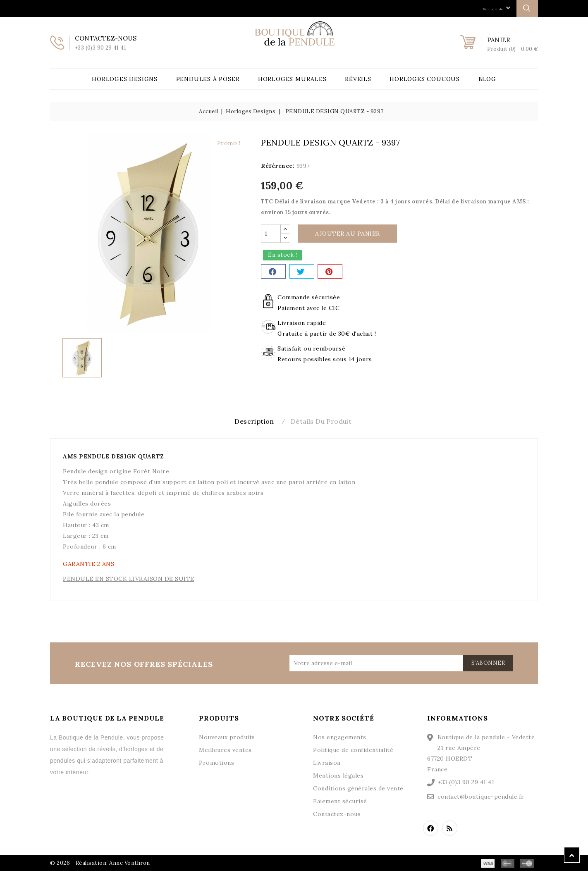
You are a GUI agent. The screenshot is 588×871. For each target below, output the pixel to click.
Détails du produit (326, 421)
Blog (487, 79)
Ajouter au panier (348, 234)
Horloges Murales (292, 79)
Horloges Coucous (425, 79)
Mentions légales (338, 775)
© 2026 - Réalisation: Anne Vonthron (100, 862)
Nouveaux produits (227, 736)
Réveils (358, 79)
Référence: (278, 166)
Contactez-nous (337, 813)
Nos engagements (340, 736)
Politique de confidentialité (353, 749)
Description (249, 421)
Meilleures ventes (225, 749)
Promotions (216, 762)
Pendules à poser (208, 79)
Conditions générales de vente (358, 787)
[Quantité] (271, 234)
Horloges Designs (125, 79)
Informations (458, 717)
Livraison (327, 762)
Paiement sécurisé (340, 800)
